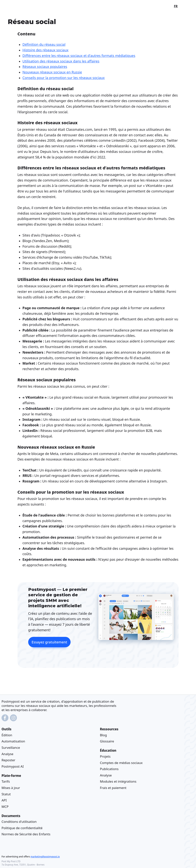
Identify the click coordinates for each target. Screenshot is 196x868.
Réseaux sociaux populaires (45, 67)
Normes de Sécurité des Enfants (26, 834)
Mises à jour (11, 788)
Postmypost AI (13, 766)
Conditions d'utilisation (19, 822)
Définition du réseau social (44, 44)
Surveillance (11, 748)
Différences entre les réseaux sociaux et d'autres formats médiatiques (79, 56)
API (4, 800)
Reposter (8, 760)
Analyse (7, 754)
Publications (109, 769)
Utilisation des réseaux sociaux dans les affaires (61, 61)
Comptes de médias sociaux (121, 763)
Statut (6, 794)
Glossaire (107, 741)
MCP (5, 807)
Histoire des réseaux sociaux (45, 50)
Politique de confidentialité (22, 828)
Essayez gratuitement (49, 642)
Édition (7, 735)
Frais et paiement (113, 788)
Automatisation (13, 741)
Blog (103, 735)
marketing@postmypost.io (45, 857)
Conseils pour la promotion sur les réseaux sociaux (64, 78)
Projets (105, 756)
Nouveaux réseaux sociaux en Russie (52, 72)
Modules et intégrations (118, 781)
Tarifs (6, 781)
